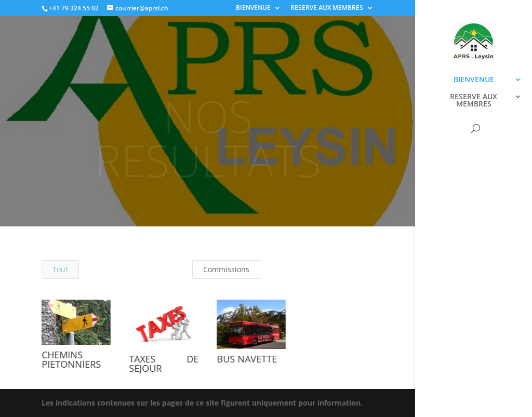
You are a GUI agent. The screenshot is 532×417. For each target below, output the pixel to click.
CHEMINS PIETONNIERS (71, 359)
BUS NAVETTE (247, 359)
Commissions (226, 269)
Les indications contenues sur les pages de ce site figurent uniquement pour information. (202, 403)
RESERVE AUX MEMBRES (327, 8)
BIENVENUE (253, 8)
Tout (60, 269)
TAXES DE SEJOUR (163, 364)
